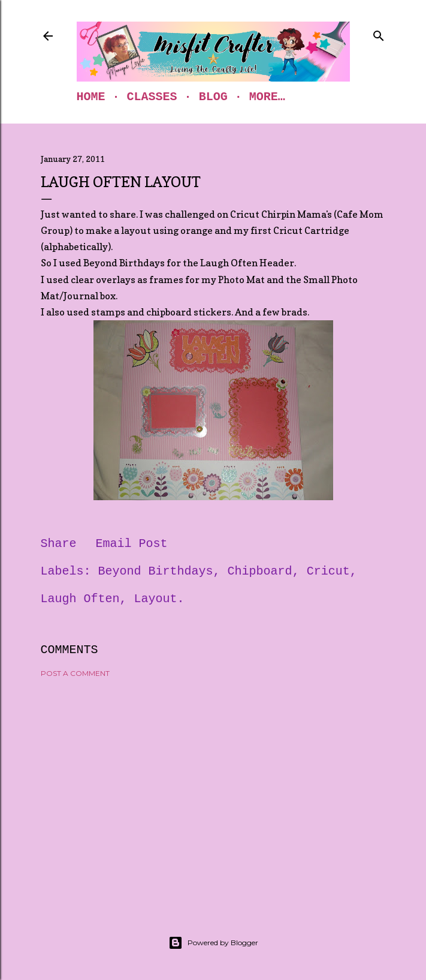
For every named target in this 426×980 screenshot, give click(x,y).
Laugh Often (80, 599)
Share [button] (59, 544)
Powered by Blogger (213, 943)
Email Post (132, 544)
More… (267, 97)
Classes (152, 97)
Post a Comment (75, 673)
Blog (213, 97)
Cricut (328, 571)
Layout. (159, 599)
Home (91, 97)
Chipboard (260, 571)
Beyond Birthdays (156, 571)
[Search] (379, 34)
